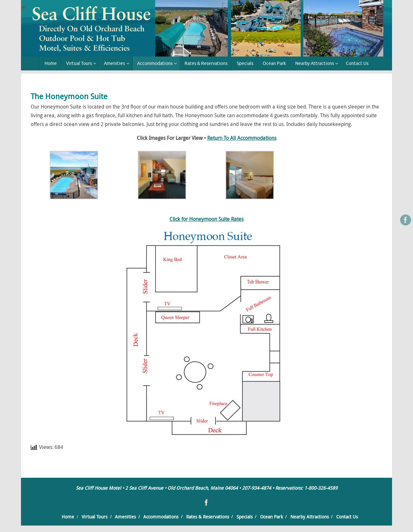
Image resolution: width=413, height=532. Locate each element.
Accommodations (161, 517)
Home (68, 517)
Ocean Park (272, 517)
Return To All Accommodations (242, 138)
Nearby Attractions (310, 517)
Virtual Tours (95, 517)
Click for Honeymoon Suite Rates (206, 219)
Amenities (125, 517)
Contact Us (347, 517)
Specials (245, 517)
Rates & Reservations (208, 517)
